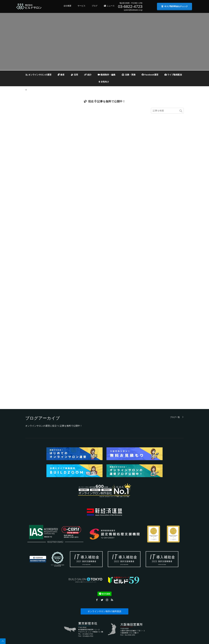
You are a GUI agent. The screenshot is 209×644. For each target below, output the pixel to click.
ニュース (109, 6)
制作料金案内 (62, 589)
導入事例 (60, 581)
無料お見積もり (63, 560)
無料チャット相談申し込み (132, 581)
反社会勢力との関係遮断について (36, 619)
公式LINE (159, 598)
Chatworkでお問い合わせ (132, 572)
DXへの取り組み (30, 598)
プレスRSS (160, 577)
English (27, 631)
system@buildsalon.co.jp (133, 10)
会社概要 (67, 6)
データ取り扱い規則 (31, 577)
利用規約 (28, 581)
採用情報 (28, 585)
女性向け (104, 82)
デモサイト (61, 585)
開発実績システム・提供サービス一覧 (70, 564)
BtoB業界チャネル (162, 564)
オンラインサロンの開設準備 (100, 589)
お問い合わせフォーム (131, 560)
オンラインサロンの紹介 (99, 564)
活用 (74, 75)
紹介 (88, 75)
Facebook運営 (150, 75)
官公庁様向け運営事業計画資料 (68, 610)
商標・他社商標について (33, 602)
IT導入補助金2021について (67, 556)
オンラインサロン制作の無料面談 (104, 505)
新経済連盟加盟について (33, 615)
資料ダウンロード (64, 593)
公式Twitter (160, 581)
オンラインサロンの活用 (99, 560)
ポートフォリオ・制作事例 (67, 577)
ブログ (95, 6)
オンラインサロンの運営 (38, 75)
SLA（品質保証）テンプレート (68, 615)
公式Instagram (161, 585)
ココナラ (159, 568)
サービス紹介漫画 (64, 568)
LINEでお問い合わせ (130, 564)
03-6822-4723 (130, 7)
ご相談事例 (61, 602)
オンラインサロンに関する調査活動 (37, 593)
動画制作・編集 (107, 75)
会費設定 (93, 585)
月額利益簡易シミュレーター (67, 619)
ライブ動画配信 (173, 75)
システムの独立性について (67, 572)
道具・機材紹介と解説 (98, 593)
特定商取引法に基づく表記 (34, 589)
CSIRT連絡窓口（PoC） (33, 606)
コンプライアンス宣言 (32, 627)
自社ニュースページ (163, 560)
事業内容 (28, 556)
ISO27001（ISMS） (31, 623)
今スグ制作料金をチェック (174, 6)
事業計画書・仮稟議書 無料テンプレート (71, 606)
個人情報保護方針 (31, 564)
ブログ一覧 (175, 311)
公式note (159, 593)
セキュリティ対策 (96, 568)
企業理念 (28, 560)
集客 (61, 75)
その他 (93, 598)
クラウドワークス (162, 572)
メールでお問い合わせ (131, 568)
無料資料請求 (128, 577)
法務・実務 (129, 75)
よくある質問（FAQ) (65, 551)
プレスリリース (161, 551)
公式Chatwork (161, 602)
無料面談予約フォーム (131, 556)
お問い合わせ (62, 598)
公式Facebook (161, 589)
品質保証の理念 (30, 610)
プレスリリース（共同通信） (166, 556)
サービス (81, 6)
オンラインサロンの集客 (99, 556)
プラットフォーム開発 (65, 623)
